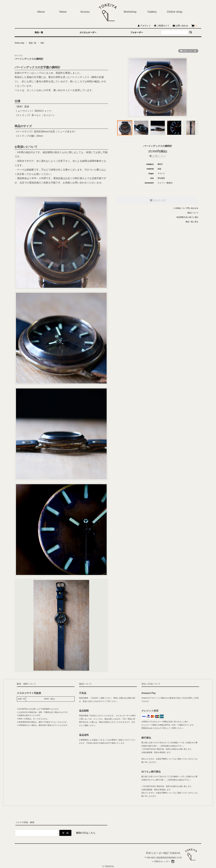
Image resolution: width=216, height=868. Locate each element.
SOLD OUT (158, 200)
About (41, 12)
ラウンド (161, 174)
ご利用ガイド (162, 26)
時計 (42, 43)
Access (85, 12)
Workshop (130, 12)
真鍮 (159, 169)
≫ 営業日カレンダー (161, 861)
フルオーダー (137, 32)
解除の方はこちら (86, 833)
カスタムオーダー (88, 32)
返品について (193, 213)
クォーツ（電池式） (166, 183)
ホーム (108, 12)
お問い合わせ (180, 26)
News (63, 12)
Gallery (152, 12)
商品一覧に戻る (192, 222)
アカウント (145, 26)
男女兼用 (161, 178)
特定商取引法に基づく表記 (187, 217)
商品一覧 (39, 32)
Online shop (175, 12)
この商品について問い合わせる (186, 208)
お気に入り (158, 156)
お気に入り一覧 (188, 51)
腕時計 (160, 164)
